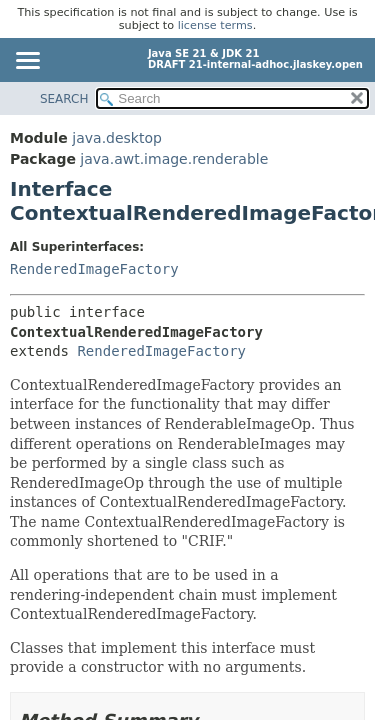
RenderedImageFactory (94, 269)
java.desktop (117, 138)
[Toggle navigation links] (27, 62)
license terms (215, 25)
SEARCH (64, 99)
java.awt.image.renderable (174, 159)
